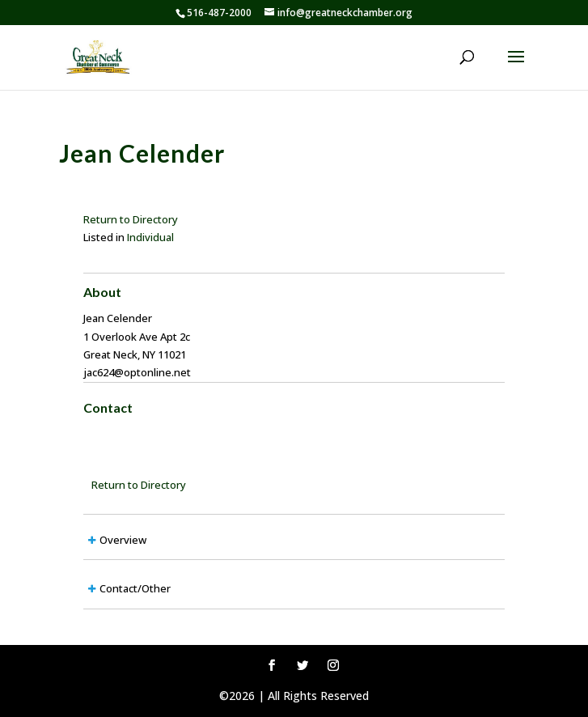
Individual (150, 237)
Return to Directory (131, 219)
